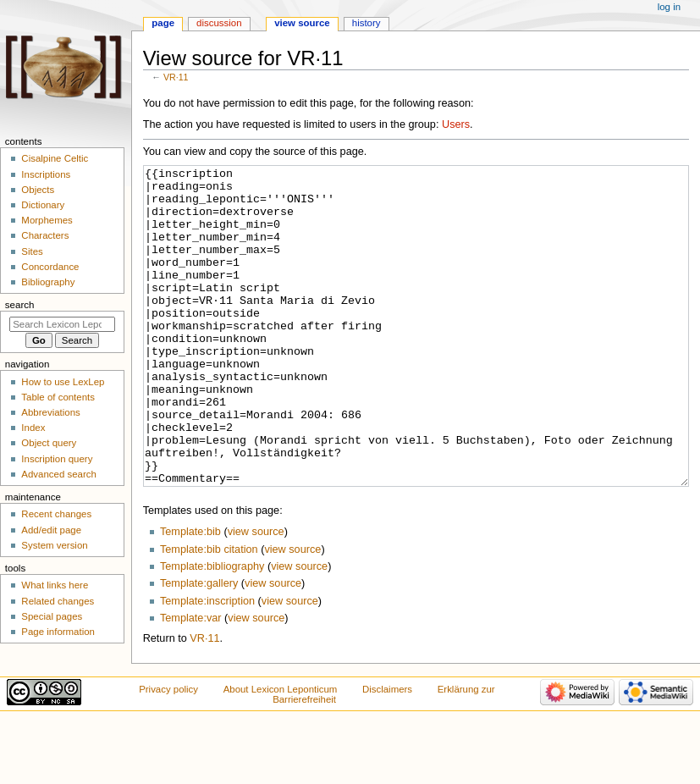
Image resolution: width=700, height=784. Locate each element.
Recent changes (56, 514)
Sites (32, 251)
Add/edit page (51, 530)
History (367, 23)
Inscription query (57, 459)
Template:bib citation (209, 613)
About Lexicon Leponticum (281, 753)
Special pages (52, 616)
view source (256, 595)
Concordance (50, 267)
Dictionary (43, 205)
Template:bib (190, 595)
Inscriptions (46, 174)
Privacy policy (168, 753)
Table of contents (58, 397)
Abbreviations (50, 412)
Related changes (58, 601)
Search (20, 305)
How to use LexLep (63, 382)
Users (456, 124)
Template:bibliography (212, 630)
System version (54, 545)
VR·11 (176, 77)
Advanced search (59, 474)
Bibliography (48, 282)
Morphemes (47, 220)
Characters (45, 235)
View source (302, 23)
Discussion (219, 23)
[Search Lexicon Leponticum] (62, 324)
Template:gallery (199, 647)
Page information (58, 632)
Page (163, 23)
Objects (38, 190)
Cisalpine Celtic (55, 158)
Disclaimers (387, 753)
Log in (669, 7)
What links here (55, 585)
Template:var (191, 682)
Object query (49, 443)
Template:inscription (207, 665)
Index (33, 428)
